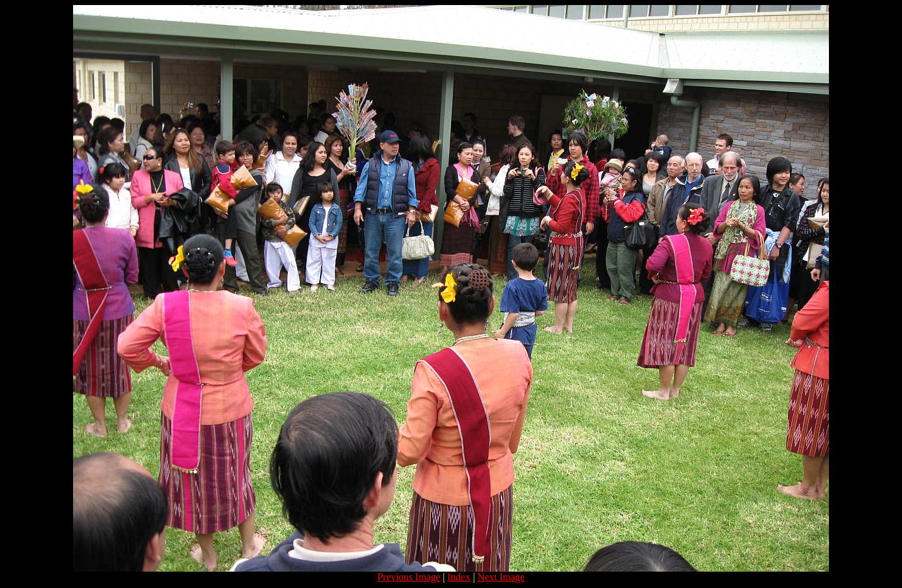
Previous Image (409, 577)
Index (459, 577)
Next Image (501, 577)
